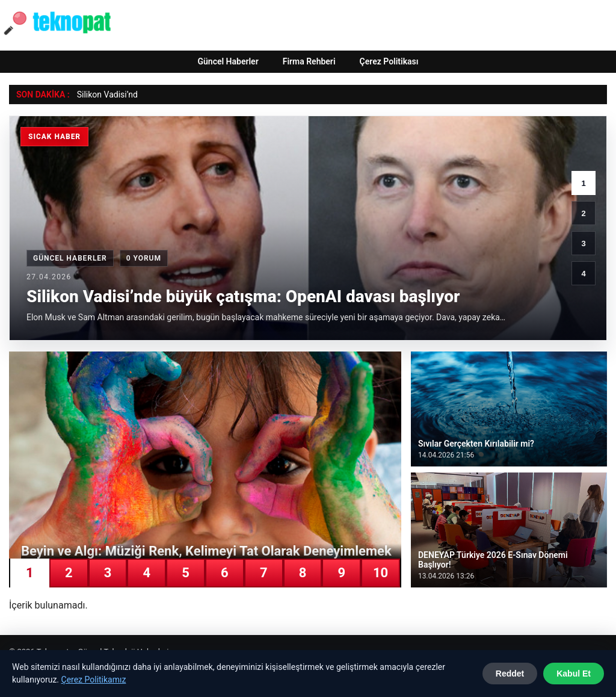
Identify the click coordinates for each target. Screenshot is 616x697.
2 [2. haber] (583, 213)
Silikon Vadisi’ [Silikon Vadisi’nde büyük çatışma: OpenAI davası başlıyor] (103, 94)
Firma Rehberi (309, 61)
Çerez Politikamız (94, 680)
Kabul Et (574, 674)
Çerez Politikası (389, 61)
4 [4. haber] (583, 274)
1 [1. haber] (583, 183)
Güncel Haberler (228, 61)
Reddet (510, 674)
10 (380, 573)
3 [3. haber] (583, 243)
